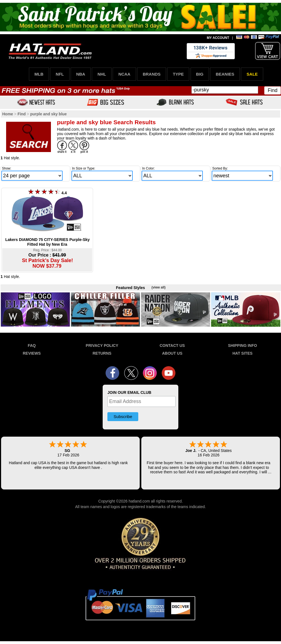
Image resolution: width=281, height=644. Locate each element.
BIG (200, 74)
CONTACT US (172, 345)
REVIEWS (32, 353)
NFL (60, 74)
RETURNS (102, 353)
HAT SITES (242, 353)
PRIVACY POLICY (102, 345)
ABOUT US (172, 353)
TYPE (178, 74)
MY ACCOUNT (218, 38)
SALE (252, 74)
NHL (102, 74)
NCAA (124, 74)
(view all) (158, 287)
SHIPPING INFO (242, 345)
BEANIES (225, 74)
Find (273, 90)
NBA (81, 74)
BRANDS (152, 74)
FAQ (32, 345)
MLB (39, 74)
